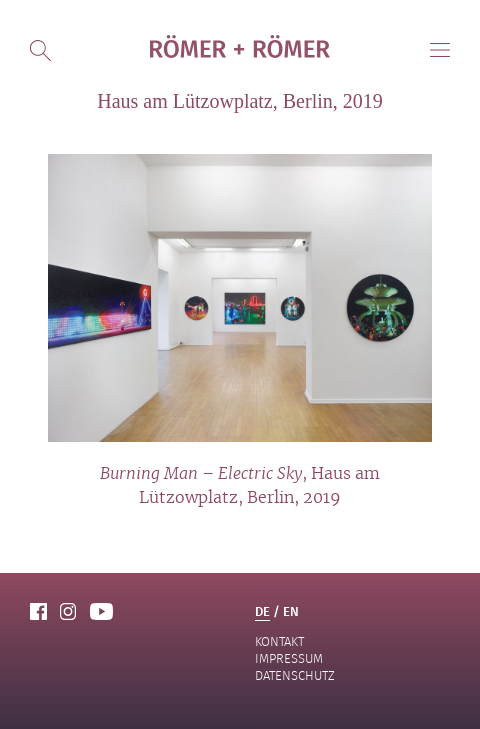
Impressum (289, 658)
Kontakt (279, 641)
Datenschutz (295, 675)
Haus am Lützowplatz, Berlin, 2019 (240, 101)
